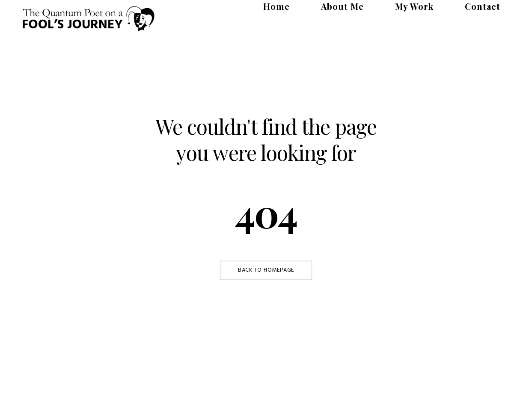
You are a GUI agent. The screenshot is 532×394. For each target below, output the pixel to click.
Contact (493, 10)
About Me (394, 10)
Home (348, 10)
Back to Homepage (266, 270)
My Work (445, 10)
